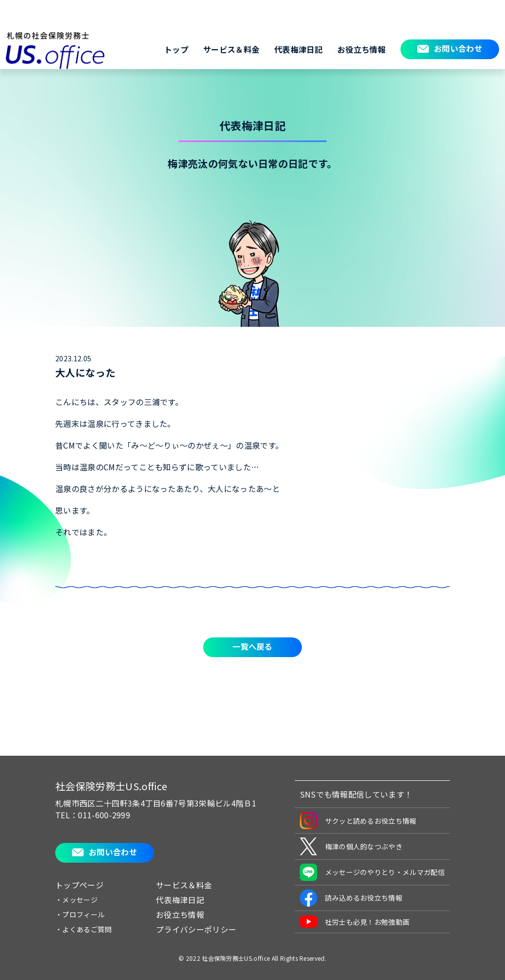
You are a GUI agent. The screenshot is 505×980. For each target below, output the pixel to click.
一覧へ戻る (252, 646)
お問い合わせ (458, 48)
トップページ (79, 885)
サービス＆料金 (231, 49)
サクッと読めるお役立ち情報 (358, 821)
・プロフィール (80, 914)
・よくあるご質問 (84, 929)
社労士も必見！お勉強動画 (355, 922)
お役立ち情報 (361, 49)
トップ (176, 49)
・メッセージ (76, 900)
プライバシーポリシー (196, 929)
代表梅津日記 (298, 49)
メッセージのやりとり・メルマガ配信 (372, 872)
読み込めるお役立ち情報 (351, 898)
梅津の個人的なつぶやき (351, 846)
